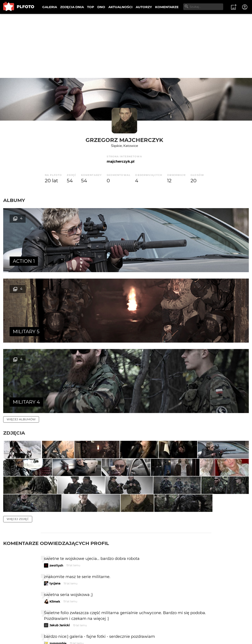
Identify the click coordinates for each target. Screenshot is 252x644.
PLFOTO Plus (41, 627)
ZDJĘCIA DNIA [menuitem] (72, 7)
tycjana (55, 501)
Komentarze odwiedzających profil (56, 461)
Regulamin (15, 634)
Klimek (55, 519)
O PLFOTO (15, 627)
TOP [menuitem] (91, 7)
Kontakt (100, 627)
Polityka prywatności (47, 634)
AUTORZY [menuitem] (144, 7)
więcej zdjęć (18, 436)
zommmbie (58, 561)
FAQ (62, 627)
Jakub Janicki (60, 543)
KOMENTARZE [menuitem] (167, 7)
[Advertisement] (126, 46)
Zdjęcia (14, 292)
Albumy (14, 200)
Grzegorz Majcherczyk (124, 140)
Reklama (80, 627)
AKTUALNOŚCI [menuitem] (120, 7)
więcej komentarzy (23, 597)
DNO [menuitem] (101, 7)
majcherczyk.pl (121, 161)
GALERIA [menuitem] (50, 7)
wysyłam (196, 579)
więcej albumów (21, 278)
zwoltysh (56, 483)
